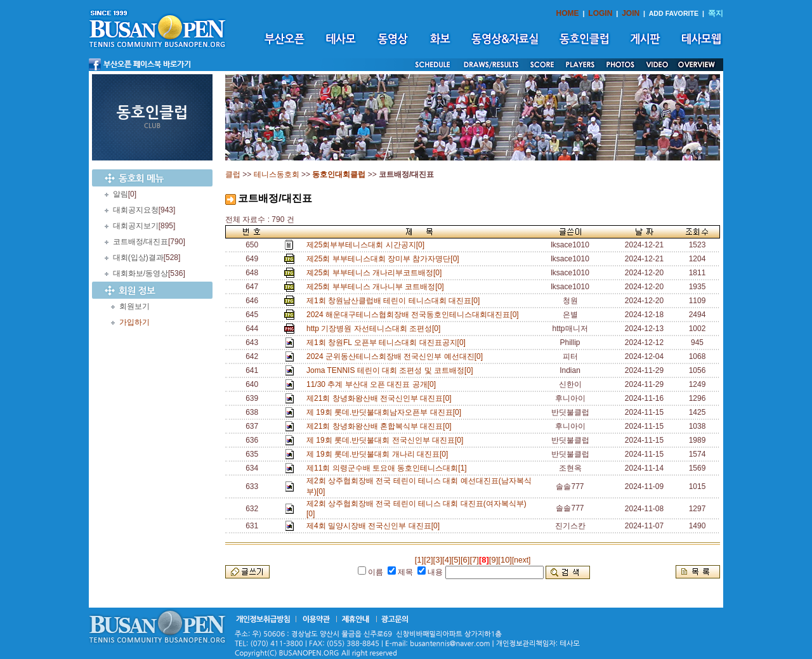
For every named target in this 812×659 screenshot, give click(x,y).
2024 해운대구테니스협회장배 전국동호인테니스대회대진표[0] (415, 315)
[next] (521, 560)
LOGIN (600, 13)
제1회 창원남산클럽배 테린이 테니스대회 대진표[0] (395, 301)
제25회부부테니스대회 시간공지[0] (368, 245)
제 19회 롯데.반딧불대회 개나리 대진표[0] (379, 454)
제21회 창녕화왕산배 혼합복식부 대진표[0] (381, 426)
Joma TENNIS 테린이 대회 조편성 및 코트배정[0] (392, 370)
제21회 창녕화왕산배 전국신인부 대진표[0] (381, 398)
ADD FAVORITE (674, 13)
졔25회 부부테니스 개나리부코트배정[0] (376, 273)
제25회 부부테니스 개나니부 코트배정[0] (377, 287)
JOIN (631, 13)
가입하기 (134, 322)
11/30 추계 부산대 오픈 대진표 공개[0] (373, 384)
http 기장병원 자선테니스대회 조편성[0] (376, 329)
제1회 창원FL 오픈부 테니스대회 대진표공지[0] (388, 343)
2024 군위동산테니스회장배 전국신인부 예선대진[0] (397, 356)
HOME (568, 13)
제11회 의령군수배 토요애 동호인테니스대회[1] (389, 468)
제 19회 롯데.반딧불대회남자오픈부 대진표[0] (386, 412)
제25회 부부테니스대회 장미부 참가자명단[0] (385, 259)
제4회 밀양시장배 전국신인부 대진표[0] (375, 526)
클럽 (233, 174)
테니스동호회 (277, 174)
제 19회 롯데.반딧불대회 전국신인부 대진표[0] (387, 440)
